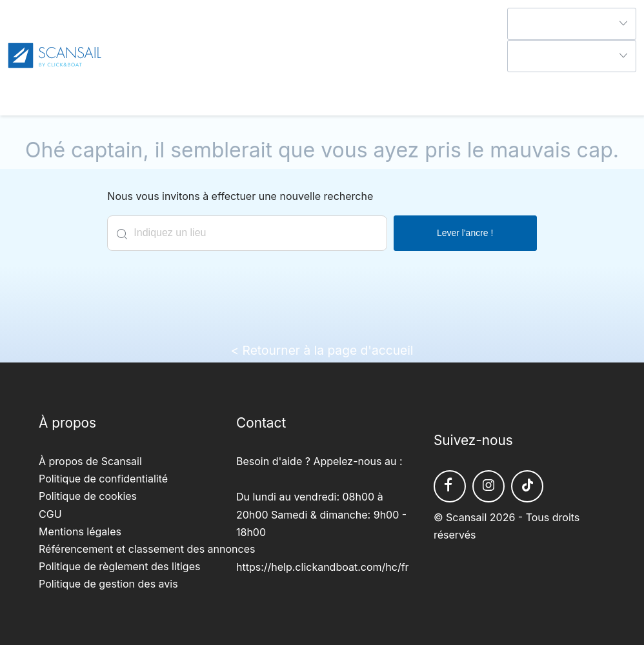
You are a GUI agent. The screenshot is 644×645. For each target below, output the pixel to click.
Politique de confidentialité (103, 479)
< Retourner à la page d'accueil (322, 350)
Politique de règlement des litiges (119, 566)
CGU (50, 514)
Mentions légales (80, 531)
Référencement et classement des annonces (147, 549)
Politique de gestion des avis (108, 584)
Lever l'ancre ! (465, 233)
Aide (518, 81)
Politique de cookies (88, 496)
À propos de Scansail (90, 461)
